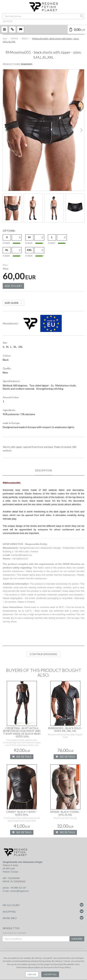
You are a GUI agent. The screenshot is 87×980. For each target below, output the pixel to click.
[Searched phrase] (43, 16)
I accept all (50, 974)
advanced (7, 21)
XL (7, 250)
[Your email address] (36, 939)
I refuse (32, 974)
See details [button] (22, 757)
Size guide (12, 303)
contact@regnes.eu (19, 891)
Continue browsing (43, 654)
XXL (29, 250)
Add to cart (13, 286)
